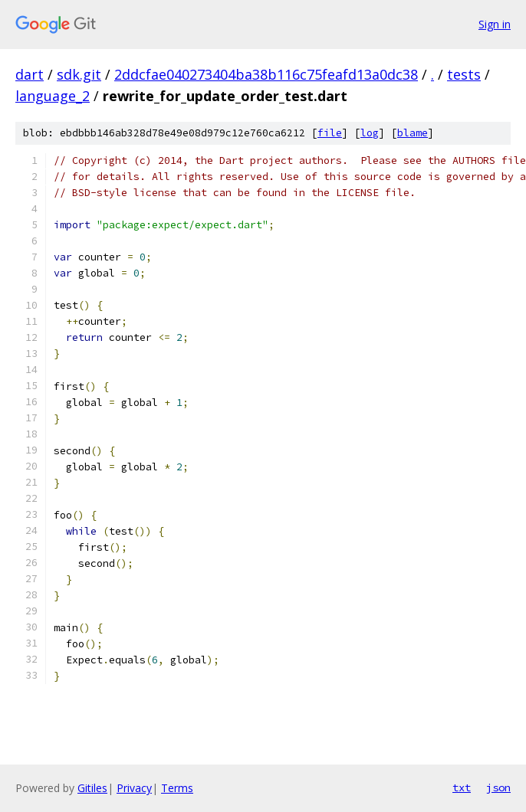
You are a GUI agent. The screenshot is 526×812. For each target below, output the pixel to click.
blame (413, 133)
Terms (177, 788)
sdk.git (79, 74)
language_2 (53, 96)
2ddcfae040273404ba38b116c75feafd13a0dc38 (266, 74)
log (370, 133)
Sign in (495, 24)
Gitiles (92, 788)
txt (462, 787)
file (330, 133)
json (498, 787)
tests (464, 74)
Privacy (134, 788)
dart (30, 74)
